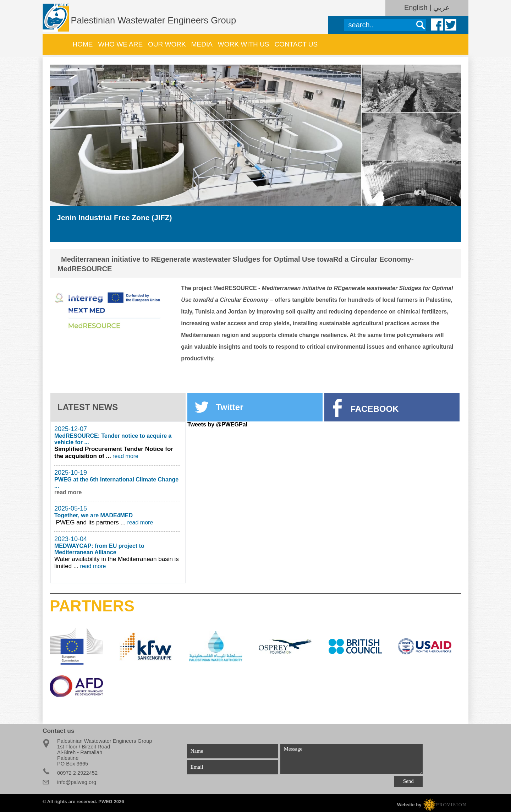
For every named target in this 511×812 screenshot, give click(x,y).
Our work (167, 44)
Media (202, 44)
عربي (441, 7)
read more (125, 456)
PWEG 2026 (111, 802)
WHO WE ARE (120, 44)
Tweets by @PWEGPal (217, 424)
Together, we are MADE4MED (94, 515)
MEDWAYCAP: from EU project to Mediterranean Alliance (99, 549)
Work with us (244, 44)
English (417, 7)
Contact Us (296, 44)
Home (83, 44)
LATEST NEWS (88, 407)
